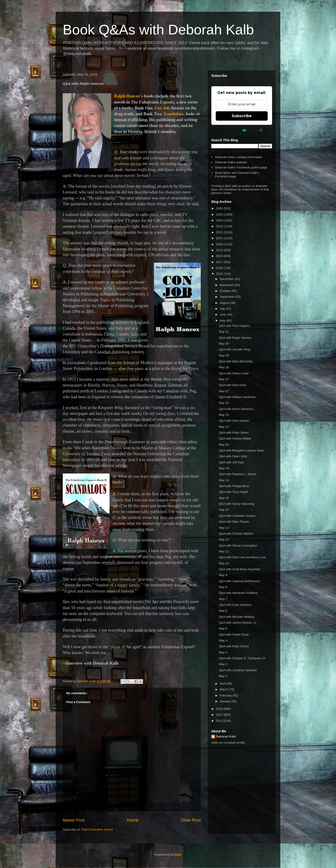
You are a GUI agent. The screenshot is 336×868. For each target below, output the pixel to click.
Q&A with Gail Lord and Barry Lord (242, 557)
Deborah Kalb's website (231, 162)
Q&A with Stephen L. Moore (237, 474)
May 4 (223, 640)
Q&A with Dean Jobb (233, 456)
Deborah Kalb (226, 736)
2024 (220, 220)
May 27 (224, 379)
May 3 (223, 652)
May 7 (223, 599)
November (227, 285)
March (224, 689)
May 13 (224, 528)
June (223, 315)
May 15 (224, 510)
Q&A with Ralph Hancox (235, 338)
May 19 (224, 468)
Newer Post (74, 820)
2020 (220, 244)
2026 (220, 208)
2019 (220, 250)
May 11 (224, 551)
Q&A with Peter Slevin (234, 433)
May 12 (224, 539)
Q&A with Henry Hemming (236, 504)
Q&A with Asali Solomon (235, 605)
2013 (220, 715)
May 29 (224, 356)
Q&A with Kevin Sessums (236, 409)
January (226, 701)
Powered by (242, 130)
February (226, 695)
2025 (220, 214)
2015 (220, 274)
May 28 (224, 367)
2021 (220, 238)
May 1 (223, 676)
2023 (220, 226)
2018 (220, 256)
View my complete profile (228, 743)
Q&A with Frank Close (234, 635)
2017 (220, 262)
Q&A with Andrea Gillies (235, 438)
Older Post (191, 820)
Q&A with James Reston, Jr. (238, 623)
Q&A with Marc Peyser (234, 522)
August (225, 303)
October (226, 291)
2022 (220, 232)
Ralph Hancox (127, 96)
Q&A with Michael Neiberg (236, 617)
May (223, 321)
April (223, 684)
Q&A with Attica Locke (234, 373)
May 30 (224, 344)
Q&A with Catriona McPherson (239, 581)
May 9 (223, 575)
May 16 (224, 498)
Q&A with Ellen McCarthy (236, 361)
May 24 (224, 403)
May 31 (224, 332)
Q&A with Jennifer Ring (234, 349)
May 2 (223, 664)
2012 (220, 721)
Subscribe (242, 116)
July (223, 309)
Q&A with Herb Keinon (234, 421)
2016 (220, 268)
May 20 (224, 445)
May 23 (224, 415)
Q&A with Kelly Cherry (234, 646)
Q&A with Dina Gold (232, 385)
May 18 (224, 480)
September (228, 297)
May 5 (223, 628)
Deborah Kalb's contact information (239, 157)
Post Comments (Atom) (97, 829)
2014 (220, 709)
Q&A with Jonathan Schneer (238, 670)
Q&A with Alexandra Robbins (238, 593)
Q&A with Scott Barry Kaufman (239, 569)
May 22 (224, 427)
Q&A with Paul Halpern (234, 326)
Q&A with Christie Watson (236, 534)
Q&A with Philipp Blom (234, 486)
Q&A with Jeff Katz (231, 462)
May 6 (223, 611)
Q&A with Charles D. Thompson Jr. (242, 658)
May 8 (223, 587)
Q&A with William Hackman (237, 397)
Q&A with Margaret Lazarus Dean (241, 450)
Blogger (176, 855)
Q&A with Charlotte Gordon (237, 516)
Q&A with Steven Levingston (238, 546)
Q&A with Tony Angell (233, 492)
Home (133, 820)
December (227, 279)
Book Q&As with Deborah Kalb (158, 30)
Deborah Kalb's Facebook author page (241, 167)
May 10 (224, 563)
